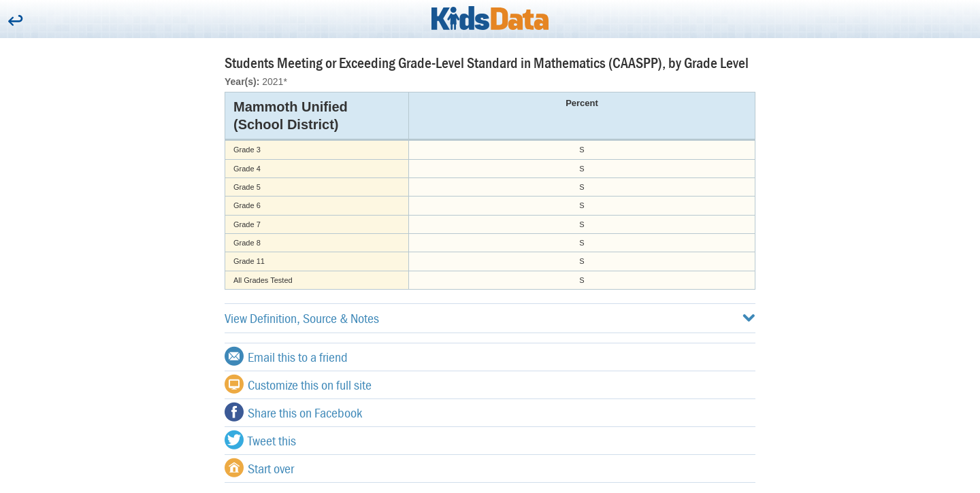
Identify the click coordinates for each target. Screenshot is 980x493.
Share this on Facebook (293, 412)
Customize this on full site (298, 384)
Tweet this (260, 440)
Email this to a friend (286, 356)
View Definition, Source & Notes (490, 318)
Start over (259, 468)
